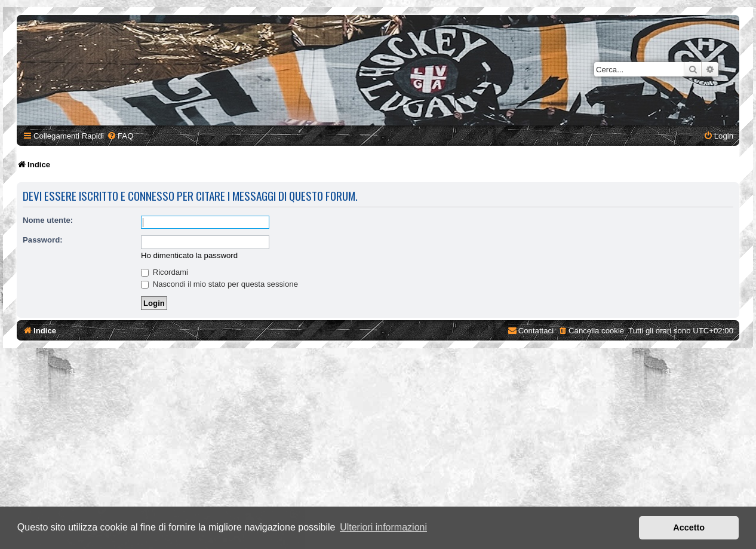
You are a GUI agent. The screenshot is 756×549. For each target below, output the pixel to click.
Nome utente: (48, 220)
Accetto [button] (689, 527)
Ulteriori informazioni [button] (383, 527)
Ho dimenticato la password (189, 255)
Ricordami (165, 272)
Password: (43, 240)
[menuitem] (120, 136)
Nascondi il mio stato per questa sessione (219, 284)
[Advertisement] (378, 450)
